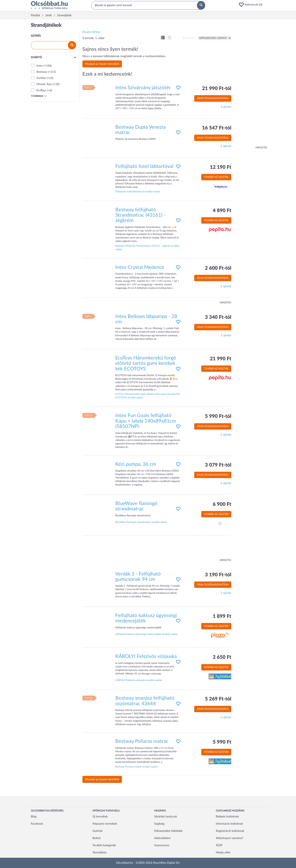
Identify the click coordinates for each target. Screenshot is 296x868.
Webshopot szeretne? (230, 838)
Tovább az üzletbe (216, 177)
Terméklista (99, 853)
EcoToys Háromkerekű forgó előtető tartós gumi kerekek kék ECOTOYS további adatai (148, 396)
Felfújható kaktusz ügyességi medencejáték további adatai (146, 634)
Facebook (37, 824)
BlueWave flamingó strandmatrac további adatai (141, 522)
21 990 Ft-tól (217, 89)
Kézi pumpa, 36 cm (136, 464)
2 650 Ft (222, 657)
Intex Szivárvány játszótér (143, 88)
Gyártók (98, 831)
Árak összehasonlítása (213, 98)
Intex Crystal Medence (140, 267)
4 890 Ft (222, 211)
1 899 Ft (222, 616)
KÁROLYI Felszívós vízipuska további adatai (139, 680)
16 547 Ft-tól (217, 128)
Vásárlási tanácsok (166, 817)
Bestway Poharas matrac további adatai (136, 767)
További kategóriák (104, 845)
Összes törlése (91, 32)
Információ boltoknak (229, 824)
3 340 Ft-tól (218, 317)
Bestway (42, 72)
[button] (252, 5)
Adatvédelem (162, 838)
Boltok (97, 838)
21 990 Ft (221, 359)
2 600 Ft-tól (218, 268)
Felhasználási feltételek (168, 831)
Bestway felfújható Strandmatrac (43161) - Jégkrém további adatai (147, 248)
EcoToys (41, 90)
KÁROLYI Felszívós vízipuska (146, 656)
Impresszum (162, 845)
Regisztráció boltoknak (230, 831)
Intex (40, 66)
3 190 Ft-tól (218, 575)
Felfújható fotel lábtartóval (144, 166)
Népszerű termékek (105, 824)
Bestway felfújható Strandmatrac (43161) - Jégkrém (140, 215)
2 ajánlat (226, 146)
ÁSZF (219, 845)
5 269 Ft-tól (218, 699)
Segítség (159, 824)
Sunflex (41, 78)
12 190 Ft (221, 167)
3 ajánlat (226, 107)
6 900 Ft (222, 504)
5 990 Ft (222, 742)
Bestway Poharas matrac (142, 741)
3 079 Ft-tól (218, 465)
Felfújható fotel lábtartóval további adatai (138, 192)
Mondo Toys (44, 84)
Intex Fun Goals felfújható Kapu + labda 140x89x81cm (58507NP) (146, 421)
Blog (34, 817)
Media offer (223, 853)
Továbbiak (39, 96)
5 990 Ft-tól (218, 416)
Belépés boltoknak (227, 817)
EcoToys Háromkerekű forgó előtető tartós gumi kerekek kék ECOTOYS (146, 363)
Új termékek (100, 817)
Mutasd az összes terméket (102, 64)
